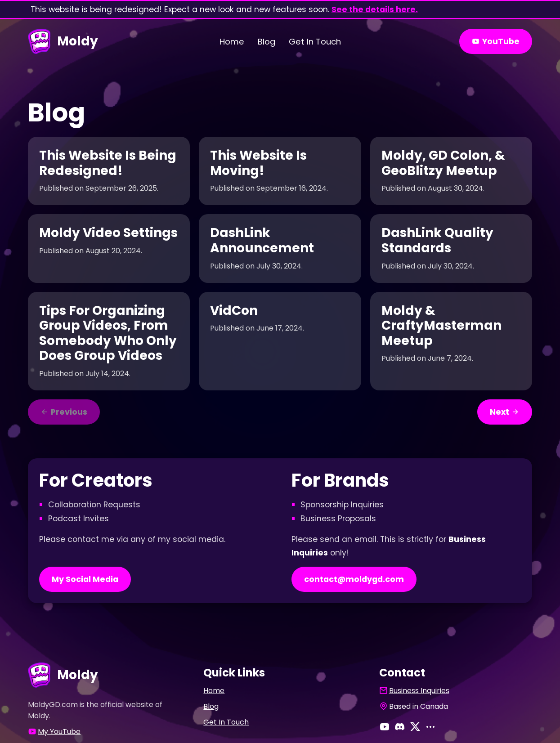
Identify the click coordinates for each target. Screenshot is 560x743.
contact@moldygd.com (354, 579)
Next (505, 412)
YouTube (496, 41)
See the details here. (375, 9)
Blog (267, 42)
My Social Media (85, 579)
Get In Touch (315, 42)
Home (232, 42)
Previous (64, 412)
